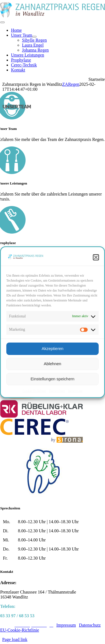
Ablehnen (52, 364)
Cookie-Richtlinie (34, 391)
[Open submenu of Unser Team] (34, 37)
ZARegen (71, 84)
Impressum (75, 391)
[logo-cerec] (42, 441)
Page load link (15, 639)
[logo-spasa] (42, 497)
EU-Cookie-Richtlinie (20, 630)
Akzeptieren (52, 348)
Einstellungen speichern (52, 379)
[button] (96, 257)
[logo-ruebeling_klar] (42, 416)
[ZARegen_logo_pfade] (53, 16)
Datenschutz (57, 391)
